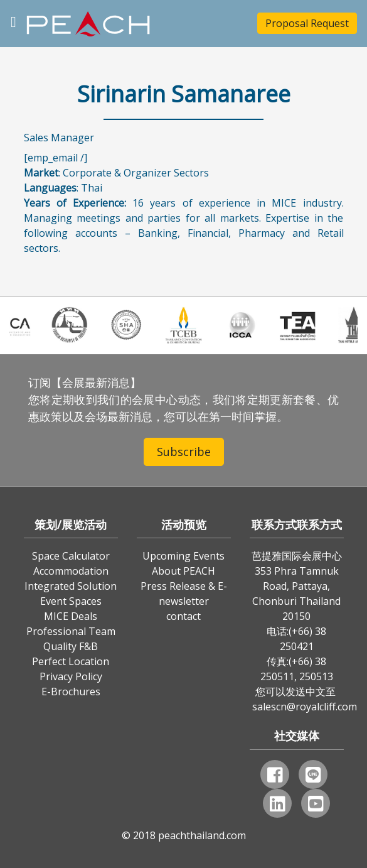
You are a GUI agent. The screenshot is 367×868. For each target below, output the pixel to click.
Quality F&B (71, 646)
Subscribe (184, 452)
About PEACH (183, 571)
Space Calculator (71, 556)
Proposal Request (307, 23)
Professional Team (71, 631)
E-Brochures (71, 692)
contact (183, 616)
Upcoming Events (183, 556)
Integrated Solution (71, 586)
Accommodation (71, 571)
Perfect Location (71, 661)
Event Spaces (71, 601)
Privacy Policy (71, 676)
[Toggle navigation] (13, 20)
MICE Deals (71, 616)
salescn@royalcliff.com (305, 707)
